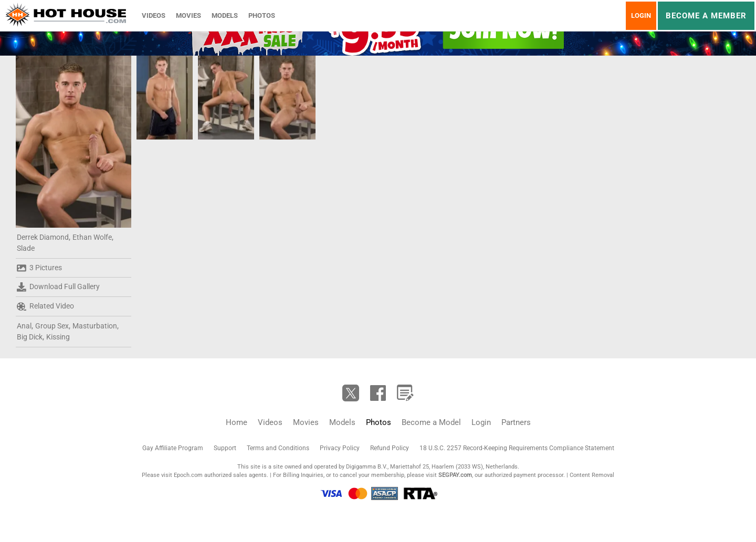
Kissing (58, 337)
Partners (516, 422)
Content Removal (592, 475)
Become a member (706, 16)
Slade (26, 248)
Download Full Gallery (58, 287)
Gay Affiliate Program (173, 448)
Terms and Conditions (278, 448)
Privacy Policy (340, 448)
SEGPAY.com (455, 475)
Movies (188, 15)
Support (225, 448)
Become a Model (431, 422)
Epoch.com (188, 475)
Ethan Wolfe (92, 237)
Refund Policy (390, 448)
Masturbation (95, 326)
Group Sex (52, 326)
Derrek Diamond (43, 237)
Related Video (45, 306)
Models (225, 15)
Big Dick (30, 337)
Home (237, 422)
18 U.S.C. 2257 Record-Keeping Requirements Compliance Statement (517, 448)
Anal (24, 326)
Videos (154, 15)
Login (641, 15)
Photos (262, 15)
